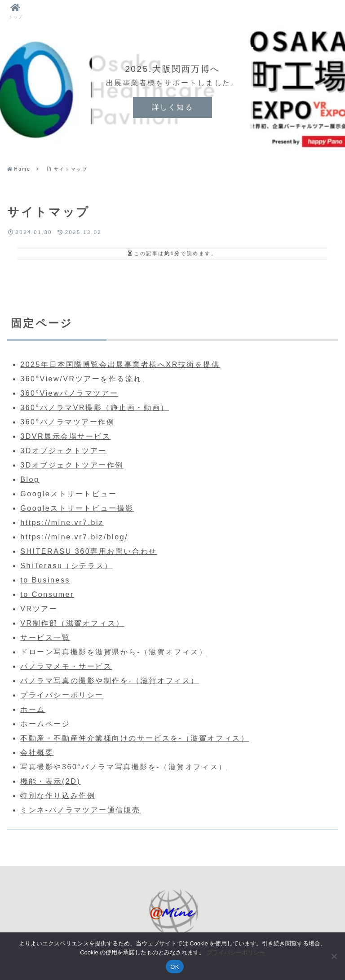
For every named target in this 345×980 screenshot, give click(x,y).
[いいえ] (334, 956)
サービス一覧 (45, 638)
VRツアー (39, 609)
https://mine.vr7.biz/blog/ (74, 537)
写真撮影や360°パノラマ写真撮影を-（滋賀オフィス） (124, 767)
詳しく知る (173, 107)
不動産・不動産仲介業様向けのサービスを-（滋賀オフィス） (135, 738)
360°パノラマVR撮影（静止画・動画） (95, 408)
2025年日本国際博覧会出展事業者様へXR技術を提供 (120, 364)
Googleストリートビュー (69, 494)
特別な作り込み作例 (58, 796)
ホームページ (45, 724)
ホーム (33, 709)
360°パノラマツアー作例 (67, 422)
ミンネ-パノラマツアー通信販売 (80, 810)
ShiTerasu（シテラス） (66, 566)
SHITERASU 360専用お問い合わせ (88, 551)
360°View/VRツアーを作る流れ (81, 379)
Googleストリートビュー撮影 (77, 508)
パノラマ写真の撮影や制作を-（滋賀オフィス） (110, 681)
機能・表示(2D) (50, 781)
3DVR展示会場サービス (65, 436)
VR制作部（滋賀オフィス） (72, 623)
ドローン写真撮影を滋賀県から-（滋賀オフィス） (114, 652)
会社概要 (37, 753)
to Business (45, 580)
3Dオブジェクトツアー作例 (72, 465)
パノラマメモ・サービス (66, 666)
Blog (30, 479)
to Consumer (47, 594)
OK (175, 967)
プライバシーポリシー (62, 695)
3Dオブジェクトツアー (64, 451)
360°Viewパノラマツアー (69, 393)
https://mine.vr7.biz (62, 523)
